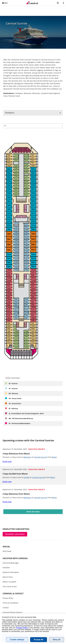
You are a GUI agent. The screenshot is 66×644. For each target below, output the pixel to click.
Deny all (57, 640)
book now (7, 461)
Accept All (39, 640)
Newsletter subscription (15, 534)
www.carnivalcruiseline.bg (32, 3)
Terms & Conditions (11, 603)
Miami (54, 457)
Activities (6, 568)
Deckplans (10, 113)
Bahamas (27, 457)
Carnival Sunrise (40, 457)
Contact (6, 608)
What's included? (9, 582)
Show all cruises (33, 512)
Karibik (26, 477)
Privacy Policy (8, 598)
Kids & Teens (8, 577)
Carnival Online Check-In (13, 612)
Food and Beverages (11, 563)
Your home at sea (10, 586)
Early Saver (7, 551)
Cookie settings (17, 640)
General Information (11, 572)
